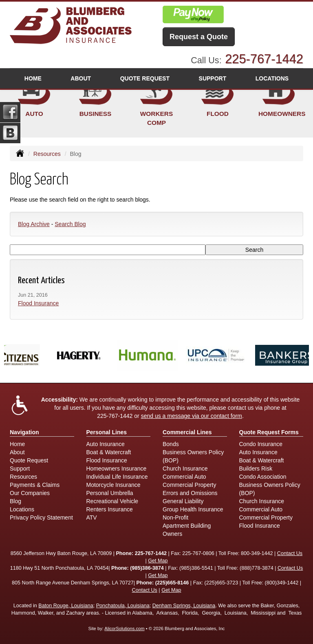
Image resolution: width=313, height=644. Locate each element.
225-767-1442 (264, 59)
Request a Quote (199, 37)
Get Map (158, 561)
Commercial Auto (184, 477)
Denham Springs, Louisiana (184, 606)
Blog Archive (34, 224)
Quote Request (29, 460)
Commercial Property (189, 485)
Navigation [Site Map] (24, 432)
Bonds (171, 444)
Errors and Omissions (190, 493)
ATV (92, 517)
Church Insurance (185, 469)
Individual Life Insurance (117, 477)
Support (20, 469)
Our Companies (30, 493)
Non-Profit (175, 517)
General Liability (183, 501)
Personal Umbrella (110, 493)
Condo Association (263, 477)
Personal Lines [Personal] (107, 432)
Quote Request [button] (145, 78)
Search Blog (70, 224)
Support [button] (213, 78)
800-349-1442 (257, 553)
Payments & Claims (35, 485)
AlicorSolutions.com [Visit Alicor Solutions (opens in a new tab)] (124, 628)
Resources (47, 154)
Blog (15, 501)
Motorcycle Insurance (114, 485)
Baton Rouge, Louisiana (66, 606)
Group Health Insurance (193, 509)
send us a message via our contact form (192, 416)
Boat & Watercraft (109, 452)
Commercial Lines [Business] (187, 432)
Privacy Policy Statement (41, 517)
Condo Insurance (261, 444)
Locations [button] (272, 78)
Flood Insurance (38, 303)
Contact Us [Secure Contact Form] (290, 553)
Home (33, 78)
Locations (22, 509)
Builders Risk (256, 469)
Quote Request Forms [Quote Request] (269, 432)
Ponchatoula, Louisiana (123, 606)
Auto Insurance (106, 444)
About (81, 78)
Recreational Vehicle (112, 501)
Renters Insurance (110, 509)
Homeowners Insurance (117, 469)
